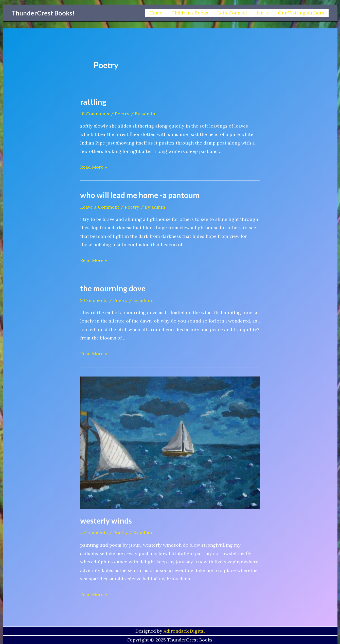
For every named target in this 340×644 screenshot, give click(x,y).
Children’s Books (190, 13)
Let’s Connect (232, 13)
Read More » (94, 167)
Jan (263, 13)
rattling (93, 102)
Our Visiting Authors (301, 13)
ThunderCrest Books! (43, 13)
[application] (266, 13)
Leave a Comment (100, 207)
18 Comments (95, 114)
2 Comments (94, 300)
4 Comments (94, 533)
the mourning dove (113, 288)
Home (156, 13)
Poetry (122, 114)
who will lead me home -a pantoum (140, 195)
